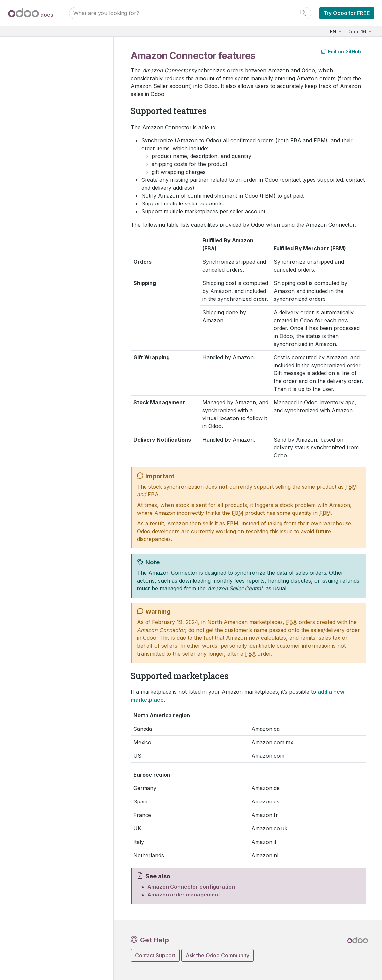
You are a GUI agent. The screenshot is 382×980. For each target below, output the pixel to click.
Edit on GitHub (341, 51)
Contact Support (155, 955)
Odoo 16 (357, 31)
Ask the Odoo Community (217, 955)
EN (334, 31)
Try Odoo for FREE (347, 13)
